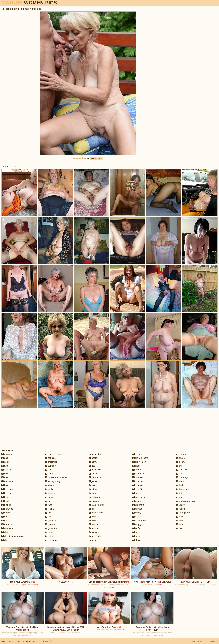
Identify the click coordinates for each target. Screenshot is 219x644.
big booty (7, 489)
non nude (95, 536)
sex (135, 532)
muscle (94, 524)
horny (93, 462)
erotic (49, 489)
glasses (50, 524)
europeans (52, 493)
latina (93, 489)
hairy (49, 536)
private (137, 509)
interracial (95, 478)
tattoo (180, 481)
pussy (137, 513)
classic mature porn (13, 536)
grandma (51, 528)
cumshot (51, 466)
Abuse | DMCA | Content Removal (16, 641)
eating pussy (53, 481)
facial (49, 497)
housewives (96, 470)
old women (139, 462)
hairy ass (51, 540)
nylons (137, 454)
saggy (137, 524)
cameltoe (7, 528)
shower (181, 454)
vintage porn (184, 513)
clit (4, 540)
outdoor (138, 470)
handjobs (95, 454)
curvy (49, 474)
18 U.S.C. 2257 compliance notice (46, 641)
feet (48, 505)
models (94, 517)
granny (50, 532)
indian (93, 474)
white (180, 521)
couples (50, 458)
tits (179, 497)
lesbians (94, 497)
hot (92, 466)
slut (179, 466)
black (5, 501)
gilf (48, 517)
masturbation (97, 505)
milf (92, 509)
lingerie (94, 501)
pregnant (138, 505)
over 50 (137, 481)
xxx (179, 528)
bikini (5, 497)
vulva (180, 517)
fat (48, 501)
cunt (49, 470)
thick (180, 485)
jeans (93, 481)
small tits (182, 470)
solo (179, 474)
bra (4, 521)
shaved (137, 540)
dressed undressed (56, 478)
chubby (6, 532)
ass (5, 466)
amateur (7, 454)
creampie (51, 462)
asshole (7, 470)
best (5, 485)
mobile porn (96, 513)
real (136, 517)
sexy (136, 536)
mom (93, 521)
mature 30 (139, 474)
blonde (6, 505)
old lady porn (140, 458)
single (180, 458)
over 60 (137, 485)
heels (93, 458)
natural (94, 528)
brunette (7, 524)
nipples (94, 532)
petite (136, 501)
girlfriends (51, 521)
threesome (183, 489)
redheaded (139, 521)
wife (179, 524)
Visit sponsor (96, 158)
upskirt (181, 505)
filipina (50, 509)
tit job (180, 493)
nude (93, 540)
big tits (6, 493)
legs (92, 493)
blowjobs (7, 509)
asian (6, 462)
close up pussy (54, 454)
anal (5, 458)
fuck (48, 513)
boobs (6, 513)
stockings (182, 478)
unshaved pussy (185, 501)
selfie (136, 528)
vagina (181, 509)
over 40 (137, 478)
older (136, 466)
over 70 (137, 489)
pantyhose (139, 497)
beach (6, 478)
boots (6, 517)
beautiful (7, 481)
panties (137, 493)
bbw (5, 474)
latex (92, 485)
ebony (49, 485)
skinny (181, 462)
